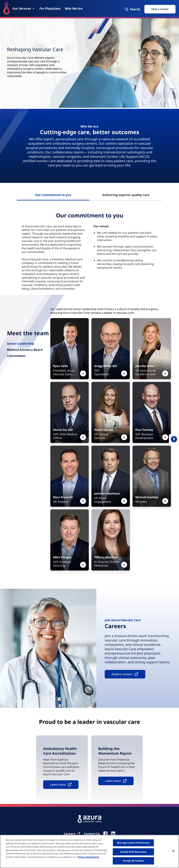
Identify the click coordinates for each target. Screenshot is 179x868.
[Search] (132, 9)
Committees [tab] (16, 356)
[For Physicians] (50, 8)
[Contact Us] (92, 834)
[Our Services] (24, 8)
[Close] (173, 851)
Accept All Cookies (133, 861)
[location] (174, 439)
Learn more (58, 785)
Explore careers (122, 674)
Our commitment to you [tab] (53, 195)
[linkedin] (113, 834)
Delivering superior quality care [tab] (126, 195)
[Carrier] (72, 834)
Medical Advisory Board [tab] (25, 350)
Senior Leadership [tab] (21, 344)
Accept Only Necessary (133, 852)
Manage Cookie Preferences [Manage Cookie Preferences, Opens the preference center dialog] (133, 843)
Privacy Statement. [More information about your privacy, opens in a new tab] (89, 857)
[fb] (105, 834)
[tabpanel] (89, 250)
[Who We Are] (74, 8)
